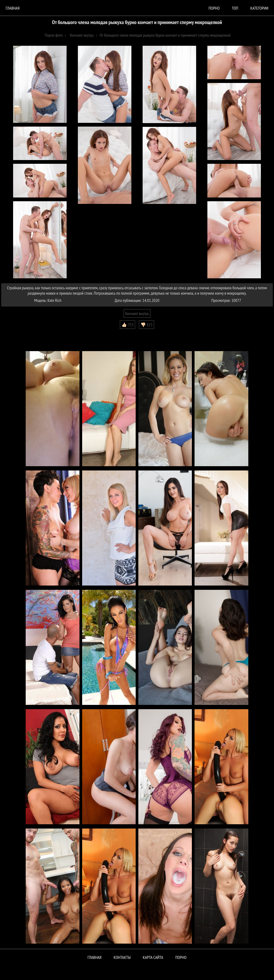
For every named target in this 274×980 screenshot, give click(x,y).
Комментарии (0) (17, 333)
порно (214, 8)
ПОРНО (181, 957)
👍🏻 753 (128, 325)
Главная (13, 8)
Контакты (122, 957)
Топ (235, 8)
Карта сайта (153, 957)
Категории (259, 8)
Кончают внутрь (137, 313)
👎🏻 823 (146, 325)
